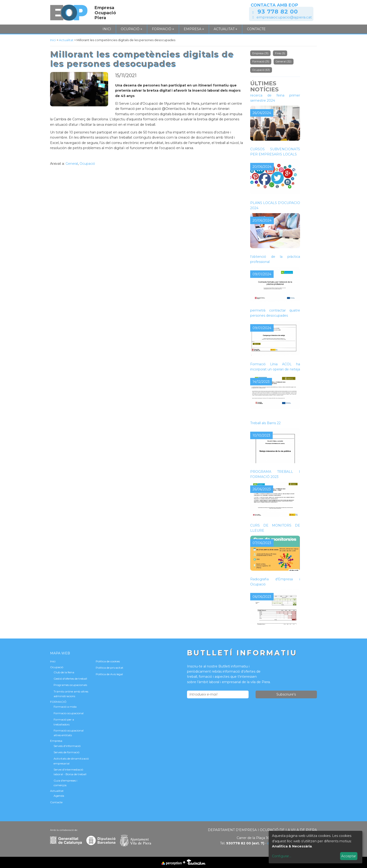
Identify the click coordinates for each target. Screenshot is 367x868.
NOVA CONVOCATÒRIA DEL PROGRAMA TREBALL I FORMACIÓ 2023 (275, 472)
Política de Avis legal (109, 674)
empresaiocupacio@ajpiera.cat (284, 17)
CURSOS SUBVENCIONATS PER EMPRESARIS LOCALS (275, 152)
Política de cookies (108, 661)
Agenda (59, 796)
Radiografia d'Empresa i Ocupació (275, 582)
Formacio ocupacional (69, 713)
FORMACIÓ (163, 29)
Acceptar (349, 856)
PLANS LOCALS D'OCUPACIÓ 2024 (275, 205)
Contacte (256, 29)
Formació (261, 61)
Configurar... (282, 856)
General (72, 164)
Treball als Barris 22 (265, 423)
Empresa (194, 29)
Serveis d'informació (67, 746)
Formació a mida (65, 707)
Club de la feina (64, 672)
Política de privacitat (110, 668)
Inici (107, 29)
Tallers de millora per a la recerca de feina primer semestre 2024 (275, 95)
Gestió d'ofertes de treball (70, 679)
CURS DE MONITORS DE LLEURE (275, 528)
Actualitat (226, 29)
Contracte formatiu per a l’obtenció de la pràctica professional (275, 256)
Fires (280, 53)
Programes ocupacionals (70, 685)
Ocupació (132, 29)
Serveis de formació (66, 752)
